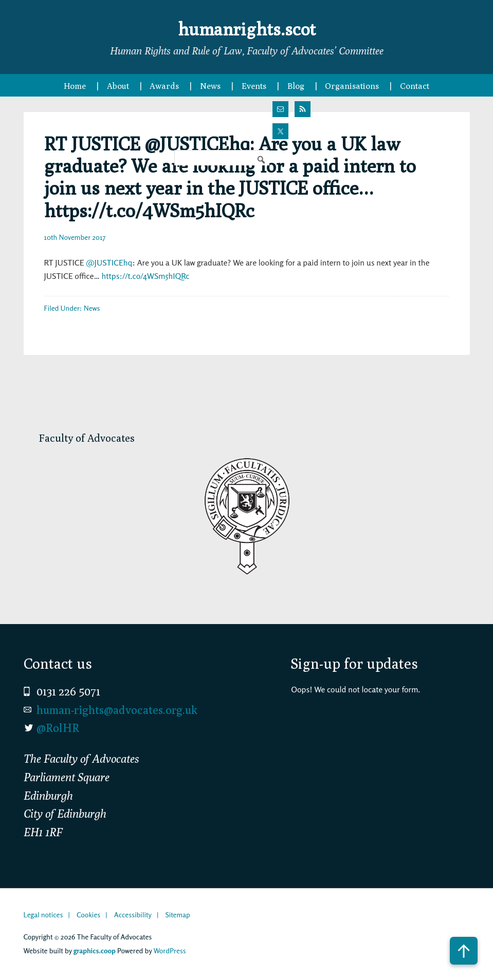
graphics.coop (95, 950)
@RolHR (58, 728)
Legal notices (43, 915)
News (92, 308)
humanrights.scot (247, 28)
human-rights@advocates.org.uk (117, 710)
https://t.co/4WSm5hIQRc (146, 276)
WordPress (169, 950)
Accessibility (133, 915)
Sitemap (177, 915)
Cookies (88, 915)
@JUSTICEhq (109, 262)
